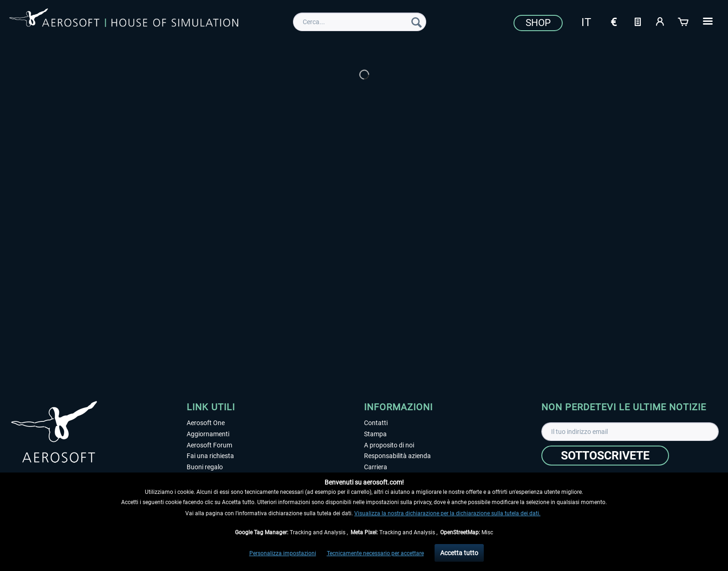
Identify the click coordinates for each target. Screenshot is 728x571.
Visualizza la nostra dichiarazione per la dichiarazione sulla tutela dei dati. (447, 513)
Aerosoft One (206, 423)
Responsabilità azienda (397, 456)
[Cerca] (416, 22)
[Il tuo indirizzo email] (630, 432)
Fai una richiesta (210, 456)
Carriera (376, 467)
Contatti (376, 423)
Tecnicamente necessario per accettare (375, 553)
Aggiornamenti (208, 434)
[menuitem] (360, 22)
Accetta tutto (459, 553)
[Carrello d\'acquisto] (684, 21)
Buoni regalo (205, 467)
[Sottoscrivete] (605, 456)
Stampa (375, 434)
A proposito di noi (389, 445)
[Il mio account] (661, 21)
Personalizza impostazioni (283, 553)
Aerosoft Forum (209, 445)
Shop (538, 23)
